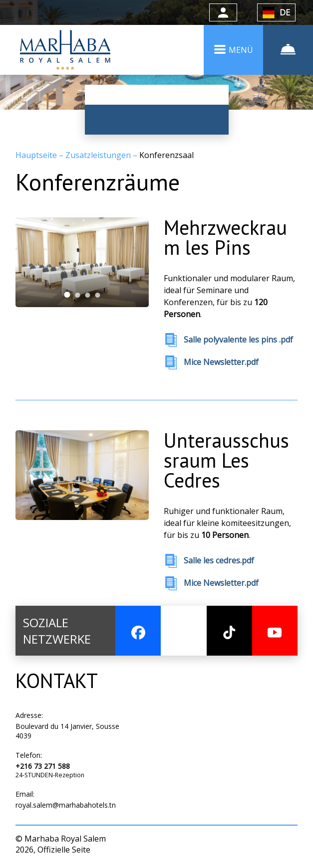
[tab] (67, 295)
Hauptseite (37, 155)
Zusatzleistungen (99, 155)
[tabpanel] (82, 263)
